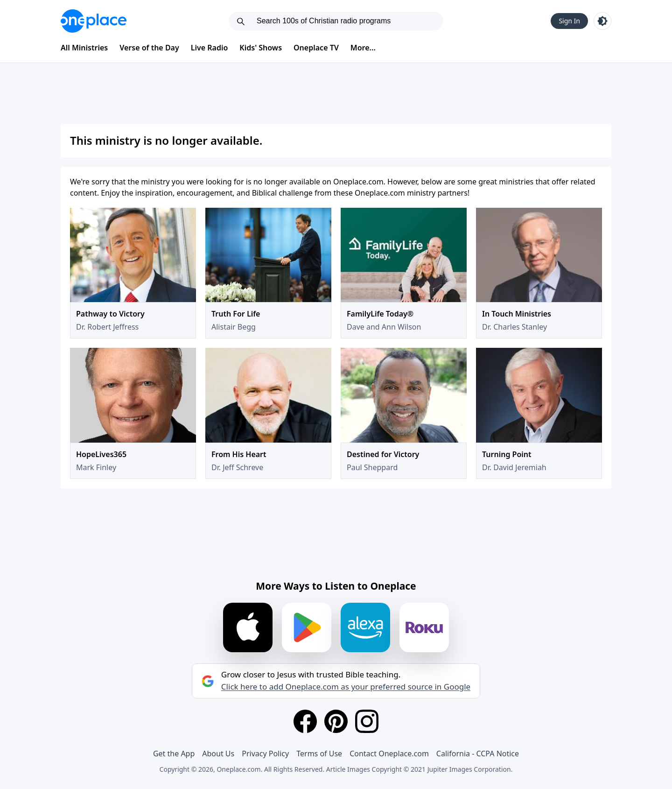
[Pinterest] (336, 721)
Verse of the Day (149, 48)
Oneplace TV (316, 48)
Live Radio (210, 48)
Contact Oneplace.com (389, 754)
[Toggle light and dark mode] (602, 21)
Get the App (174, 754)
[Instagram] (367, 721)
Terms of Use (319, 754)
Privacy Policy (265, 754)
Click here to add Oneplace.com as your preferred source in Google (346, 687)
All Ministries (84, 48)
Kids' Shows (261, 48)
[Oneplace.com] (94, 21)
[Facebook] (305, 721)
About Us (218, 754)
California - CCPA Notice (478, 754)
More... (363, 48)
